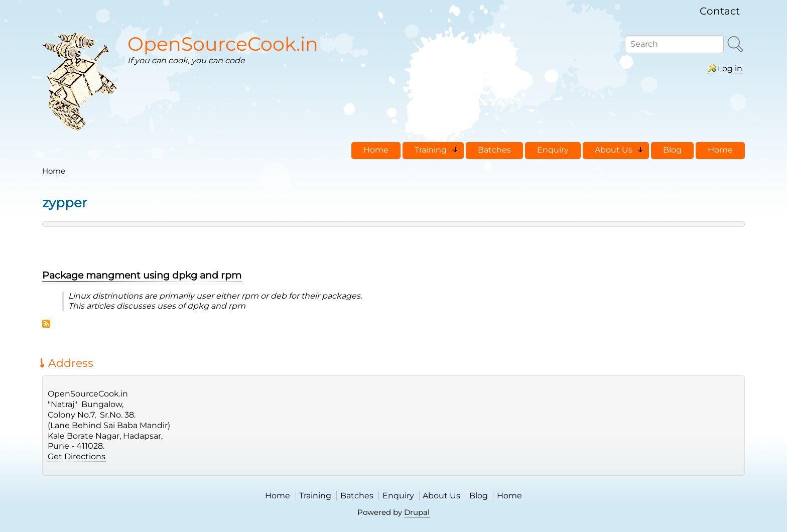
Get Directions (77, 456)
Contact (720, 11)
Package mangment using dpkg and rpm (142, 275)
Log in (730, 69)
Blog (479, 496)
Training (315, 496)
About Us (441, 496)
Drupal (417, 512)
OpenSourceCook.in (223, 44)
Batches (357, 496)
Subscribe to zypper (46, 324)
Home (54, 171)
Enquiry (398, 496)
